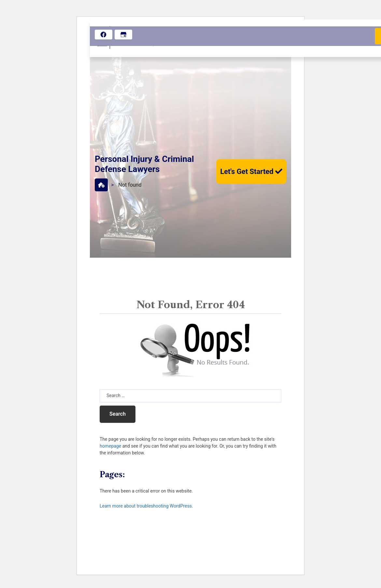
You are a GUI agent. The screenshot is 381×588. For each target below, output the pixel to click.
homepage (110, 446)
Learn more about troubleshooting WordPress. (146, 506)
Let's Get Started (251, 171)
